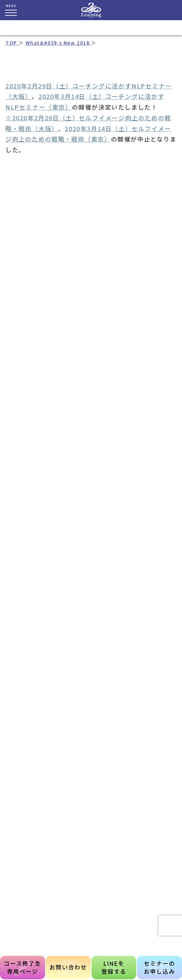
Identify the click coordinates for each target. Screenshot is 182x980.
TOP (12, 43)
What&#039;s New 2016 (59, 43)
